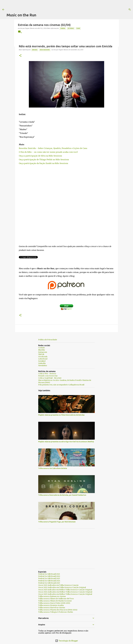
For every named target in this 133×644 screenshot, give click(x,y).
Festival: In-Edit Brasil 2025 (49, 583)
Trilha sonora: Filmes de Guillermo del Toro (56, 599)
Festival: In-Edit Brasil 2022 (49, 576)
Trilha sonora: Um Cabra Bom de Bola (53, 468)
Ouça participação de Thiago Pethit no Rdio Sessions (44, 160)
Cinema (63, 28)
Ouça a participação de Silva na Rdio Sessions (40, 156)
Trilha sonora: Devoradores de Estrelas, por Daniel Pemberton (62, 495)
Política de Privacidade (48, 340)
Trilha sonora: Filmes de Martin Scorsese (55, 601)
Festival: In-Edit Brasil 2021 (49, 574)
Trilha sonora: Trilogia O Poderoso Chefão (56, 612)
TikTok (41, 354)
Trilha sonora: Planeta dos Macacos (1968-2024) (58, 610)
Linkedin (42, 363)
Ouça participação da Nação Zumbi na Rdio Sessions (43, 163)
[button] (20, 56)
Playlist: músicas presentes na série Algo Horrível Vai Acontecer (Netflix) (66, 442)
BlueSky (42, 350)
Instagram (43, 352)
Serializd (42, 361)
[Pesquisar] (96, 10)
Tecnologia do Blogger (67, 641)
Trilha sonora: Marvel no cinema (52, 608)
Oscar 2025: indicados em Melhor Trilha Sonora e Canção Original (65, 594)
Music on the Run (21, 15)
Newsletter (43, 366)
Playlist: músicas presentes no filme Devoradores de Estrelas (61, 415)
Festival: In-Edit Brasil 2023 (49, 578)
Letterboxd (43, 359)
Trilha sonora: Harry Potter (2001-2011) (54, 603)
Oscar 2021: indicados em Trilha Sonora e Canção (58, 585)
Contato (42, 348)
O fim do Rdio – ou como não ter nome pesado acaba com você (48, 152)
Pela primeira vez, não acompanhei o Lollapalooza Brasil (61, 385)
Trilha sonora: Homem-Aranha (51, 605)
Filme (78, 28)
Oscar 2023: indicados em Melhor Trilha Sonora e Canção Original (65, 590)
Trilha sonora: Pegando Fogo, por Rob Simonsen (57, 522)
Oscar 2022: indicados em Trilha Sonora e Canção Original (62, 587)
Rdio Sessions (45, 50)
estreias (71, 28)
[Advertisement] (49, 5)
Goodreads (43, 357)
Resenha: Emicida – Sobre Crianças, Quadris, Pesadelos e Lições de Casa (53, 148)
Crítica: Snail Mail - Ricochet (50, 378)
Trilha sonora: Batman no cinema (52, 596)
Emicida (35, 50)
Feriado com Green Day (48, 376)
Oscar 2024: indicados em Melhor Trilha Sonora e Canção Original (65, 592)
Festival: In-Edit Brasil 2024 (49, 581)
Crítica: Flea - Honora (47, 374)
